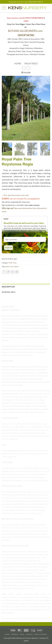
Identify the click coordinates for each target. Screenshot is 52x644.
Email (6, 219)
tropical (16, 266)
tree (11, 266)
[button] (4, 8)
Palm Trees (31, 63)
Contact (29, 634)
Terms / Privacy (41, 634)
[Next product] (24, 68)
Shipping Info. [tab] (9, 292)
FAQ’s (22, 634)
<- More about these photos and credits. (16, 195)
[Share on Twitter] (8, 272)
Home (18, 63)
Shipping (15, 634)
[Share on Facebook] (4, 272)
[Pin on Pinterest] (17, 272)
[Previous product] (28, 68)
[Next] (49, 150)
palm (7, 266)
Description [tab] (8, 287)
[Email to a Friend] (13, 272)
